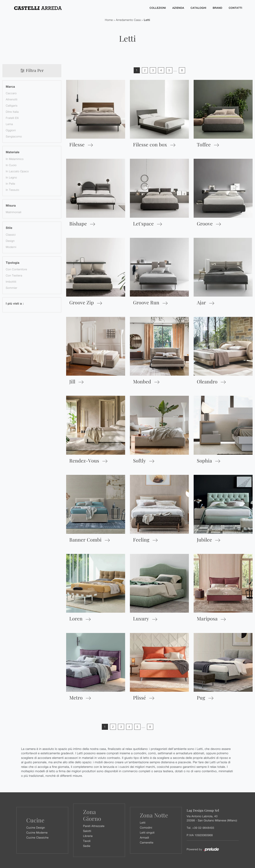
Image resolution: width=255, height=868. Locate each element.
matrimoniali (14, 212)
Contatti (235, 8)
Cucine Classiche (37, 837)
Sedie (87, 846)
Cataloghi (199, 8)
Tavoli (87, 841)
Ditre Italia (12, 111)
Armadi (144, 837)
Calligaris (12, 105)
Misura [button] (11, 205)
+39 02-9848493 (203, 827)
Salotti (87, 831)
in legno (11, 177)
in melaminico (15, 159)
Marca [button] (10, 87)
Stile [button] (9, 228)
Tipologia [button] (13, 263)
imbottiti (11, 281)
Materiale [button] (13, 152)
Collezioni (158, 8)
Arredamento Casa (128, 20)
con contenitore (16, 269)
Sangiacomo (14, 136)
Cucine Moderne (37, 832)
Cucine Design (36, 827)
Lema (9, 124)
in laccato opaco (17, 171)
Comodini (146, 827)
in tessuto (12, 190)
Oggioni (11, 130)
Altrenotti (12, 99)
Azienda (178, 8)
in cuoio (11, 165)
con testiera (14, 275)
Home (109, 20)
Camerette (147, 842)
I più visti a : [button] (15, 303)
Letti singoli (147, 832)
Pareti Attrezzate (94, 826)
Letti (147, 20)
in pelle (10, 183)
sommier (12, 288)
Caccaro (11, 93)
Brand (218, 8)
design (10, 241)
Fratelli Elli (12, 118)
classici (11, 234)
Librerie (88, 836)
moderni (11, 247)
